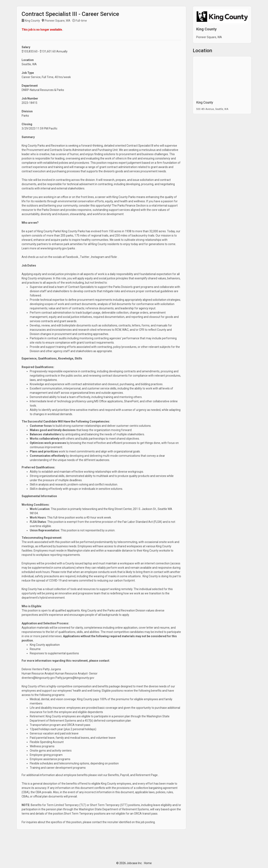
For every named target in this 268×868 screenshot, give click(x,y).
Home (148, 863)
